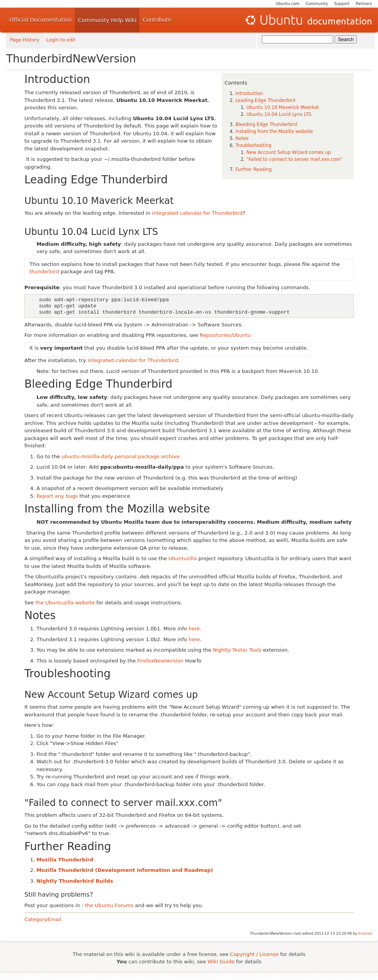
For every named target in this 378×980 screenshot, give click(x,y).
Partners (364, 4)
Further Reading (253, 169)
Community (317, 4)
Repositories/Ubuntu (225, 335)
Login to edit (61, 40)
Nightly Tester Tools (237, 650)
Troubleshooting (253, 145)
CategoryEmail (43, 919)
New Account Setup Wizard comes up (289, 152)
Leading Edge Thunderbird (265, 100)
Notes (242, 138)
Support (342, 4)
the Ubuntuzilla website (65, 603)
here (194, 629)
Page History (25, 40)
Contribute (157, 20)
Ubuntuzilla (183, 558)
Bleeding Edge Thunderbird (266, 124)
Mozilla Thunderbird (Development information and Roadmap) (125, 870)
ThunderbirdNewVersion (71, 59)
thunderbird (44, 272)
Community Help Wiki (107, 20)
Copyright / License (254, 954)
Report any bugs (57, 496)
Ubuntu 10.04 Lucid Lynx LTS (279, 114)
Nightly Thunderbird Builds (75, 881)
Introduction (249, 93)
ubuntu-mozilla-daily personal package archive (120, 456)
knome (364, 933)
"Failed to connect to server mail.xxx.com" (294, 159)
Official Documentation (40, 20)
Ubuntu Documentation (308, 20)
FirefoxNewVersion (161, 661)
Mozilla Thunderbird (65, 860)
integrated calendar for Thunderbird (197, 213)
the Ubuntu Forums (109, 905)
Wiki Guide (221, 962)
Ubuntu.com (288, 4)
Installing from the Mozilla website (274, 131)
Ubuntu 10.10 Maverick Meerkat (283, 107)
